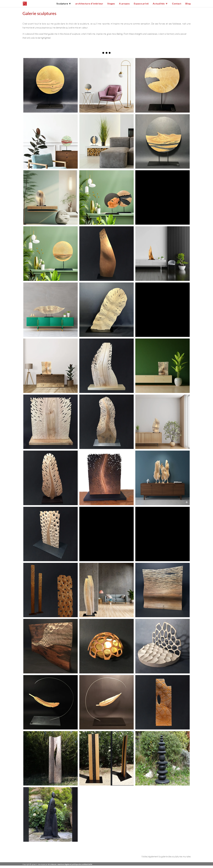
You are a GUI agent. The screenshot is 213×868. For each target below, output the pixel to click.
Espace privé (141, 4)
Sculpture (62, 4)
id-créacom (52, 864)
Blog (188, 4)
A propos (124, 4)
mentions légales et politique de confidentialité (75, 864)
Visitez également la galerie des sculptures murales (166, 856)
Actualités (159, 4)
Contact (177, 4)
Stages (111, 4)
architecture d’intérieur (89, 4)
